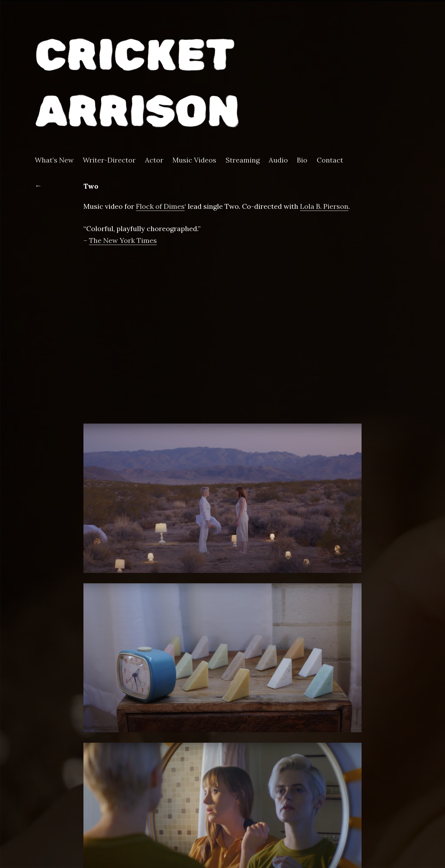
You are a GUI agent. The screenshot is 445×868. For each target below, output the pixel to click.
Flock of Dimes (160, 206)
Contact (330, 160)
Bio (302, 160)
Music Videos (194, 160)
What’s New (54, 160)
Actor (154, 160)
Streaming (243, 160)
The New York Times (123, 240)
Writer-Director (109, 160)
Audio (278, 160)
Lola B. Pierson (324, 206)
